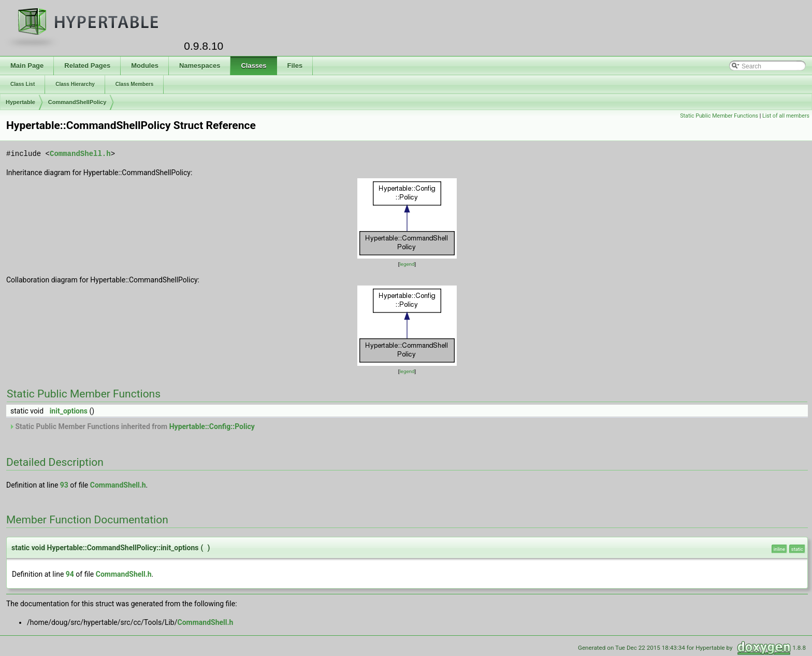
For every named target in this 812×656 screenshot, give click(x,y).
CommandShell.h (80, 154)
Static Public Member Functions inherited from (132, 426)
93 (64, 485)
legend (407, 264)
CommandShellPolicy (77, 102)
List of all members (786, 116)
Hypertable (20, 102)
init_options (69, 411)
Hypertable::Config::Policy (212, 426)
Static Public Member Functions (719, 116)
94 (70, 574)
